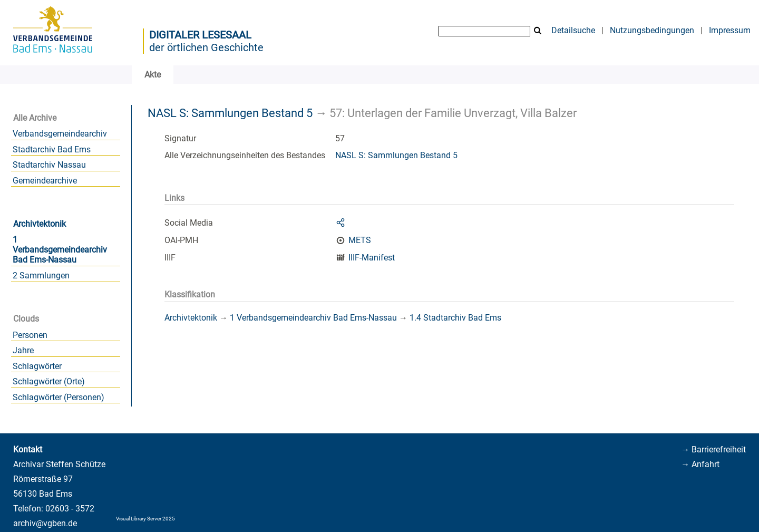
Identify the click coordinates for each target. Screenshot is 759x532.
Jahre (23, 350)
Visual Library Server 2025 (145, 519)
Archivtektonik (40, 224)
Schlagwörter (37, 366)
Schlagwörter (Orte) (49, 381)
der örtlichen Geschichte (206, 47)
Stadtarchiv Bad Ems (52, 149)
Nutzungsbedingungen (652, 30)
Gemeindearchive (45, 181)
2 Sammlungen (41, 275)
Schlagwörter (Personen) (59, 397)
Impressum (730, 30)
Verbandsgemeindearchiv (60, 134)
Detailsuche (573, 30)
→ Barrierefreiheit (713, 449)
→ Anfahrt (700, 464)
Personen (30, 335)
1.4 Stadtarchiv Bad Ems (455, 318)
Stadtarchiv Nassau (49, 165)
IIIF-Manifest (372, 258)
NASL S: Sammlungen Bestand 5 (230, 113)
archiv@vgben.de (45, 523)
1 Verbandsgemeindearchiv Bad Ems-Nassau (60, 250)
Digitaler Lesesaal (200, 35)
